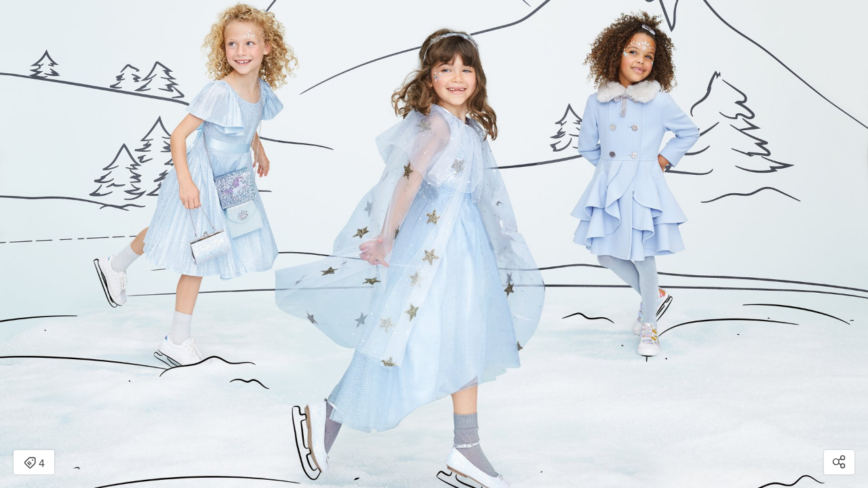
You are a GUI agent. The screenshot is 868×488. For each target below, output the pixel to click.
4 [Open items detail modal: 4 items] (34, 464)
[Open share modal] (839, 462)
